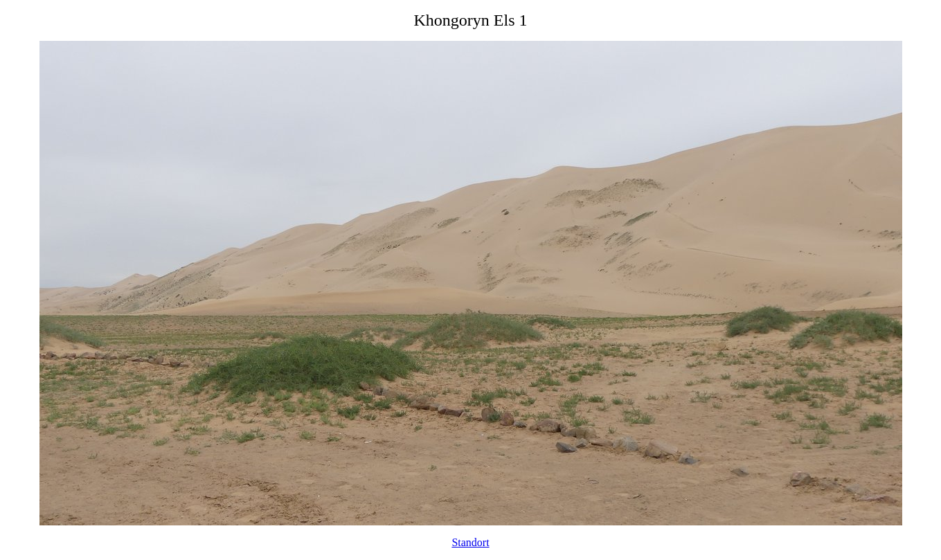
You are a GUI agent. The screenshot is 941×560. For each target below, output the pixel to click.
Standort (470, 542)
